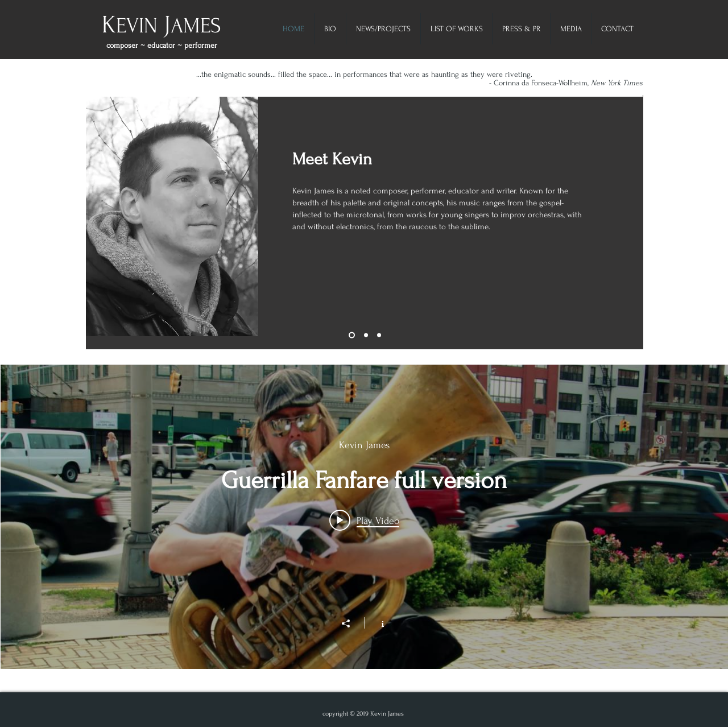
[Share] (351, 623)
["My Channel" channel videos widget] (364, 517)
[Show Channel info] (377, 623)
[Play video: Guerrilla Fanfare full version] (364, 520)
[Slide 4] (352, 335)
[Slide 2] (366, 335)
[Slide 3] (379, 335)
